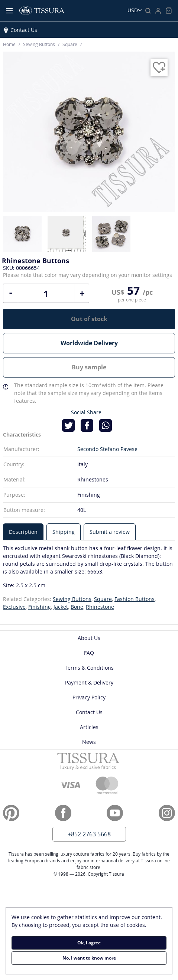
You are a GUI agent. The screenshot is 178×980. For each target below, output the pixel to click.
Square (103, 599)
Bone (77, 607)
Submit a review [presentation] (110, 532)
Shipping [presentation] (64, 532)
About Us (89, 638)
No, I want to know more (89, 958)
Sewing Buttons (72, 599)
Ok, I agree (89, 943)
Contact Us (24, 30)
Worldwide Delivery (89, 343)
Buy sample (89, 367)
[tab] (23, 532)
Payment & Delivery (89, 682)
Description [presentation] (23, 532)
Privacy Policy (89, 697)
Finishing (40, 607)
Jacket (61, 607)
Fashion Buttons (135, 599)
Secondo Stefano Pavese (107, 449)
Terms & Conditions (89, 668)
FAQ (89, 653)
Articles (89, 727)
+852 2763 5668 (89, 834)
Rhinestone (100, 607)
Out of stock (89, 319)
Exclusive (14, 607)
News (89, 742)
